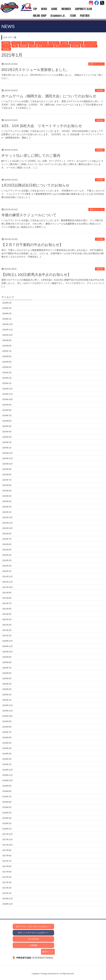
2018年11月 (8, 775)
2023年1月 (7, 512)
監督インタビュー (45, 46)
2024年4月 (7, 432)
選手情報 (6, 49)
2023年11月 (8, 458)
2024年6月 (7, 421)
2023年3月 (7, 501)
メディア (6, 46)
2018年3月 (7, 818)
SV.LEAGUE (33, 939)
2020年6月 (7, 673)
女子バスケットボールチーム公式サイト (33, 926)
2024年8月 (7, 410)
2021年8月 (7, 598)
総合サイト (48, 952)
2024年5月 (7, 426)
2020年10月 (8, 652)
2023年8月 (7, 475)
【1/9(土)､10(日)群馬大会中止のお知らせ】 (36, 275)
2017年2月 (7, 888)
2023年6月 (7, 485)
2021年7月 (7, 603)
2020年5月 (7, 678)
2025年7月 (7, 351)
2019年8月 (7, 727)
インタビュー (28, 43)
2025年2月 (7, 378)
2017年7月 (7, 861)
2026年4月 (7, 303)
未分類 (33, 46)
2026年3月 (7, 308)
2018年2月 (7, 823)
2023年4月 (7, 496)
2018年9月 (7, 786)
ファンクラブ (90, 43)
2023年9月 (7, 469)
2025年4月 (7, 367)
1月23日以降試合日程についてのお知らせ (35, 185)
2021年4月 (7, 619)
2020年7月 (7, 668)
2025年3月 (7, 373)
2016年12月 (8, 899)
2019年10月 (8, 716)
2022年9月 (7, 534)
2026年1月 (7, 319)
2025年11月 (8, 330)
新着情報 (23, 46)
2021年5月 (7, 614)
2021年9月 (7, 593)
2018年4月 (7, 813)
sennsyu (6, 43)
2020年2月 (7, 695)
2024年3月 (7, 437)
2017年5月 (7, 872)
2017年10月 (8, 845)
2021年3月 (7, 625)
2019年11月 (8, 711)
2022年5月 (7, 550)
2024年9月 (7, 405)
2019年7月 (7, 732)
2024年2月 (7, 442)
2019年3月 (7, 754)
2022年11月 (8, 523)
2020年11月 (8, 646)
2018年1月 (7, 829)
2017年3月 (7, 882)
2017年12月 (8, 834)
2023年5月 (7, 491)
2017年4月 (7, 877)
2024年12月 (8, 389)
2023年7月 (7, 480)
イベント (16, 43)
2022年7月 (7, 539)
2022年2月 (7, 566)
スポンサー (54, 43)
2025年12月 (8, 324)
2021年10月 (8, 587)
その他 (64, 43)
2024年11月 (8, 394)
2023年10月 (8, 464)
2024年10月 (8, 399)
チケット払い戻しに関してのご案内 (31, 156)
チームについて (76, 43)
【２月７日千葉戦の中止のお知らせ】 (32, 245)
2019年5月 (7, 743)
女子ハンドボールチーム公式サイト (33, 933)
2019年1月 (7, 764)
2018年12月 (8, 770)
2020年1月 (7, 700)
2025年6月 (7, 356)
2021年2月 (7, 630)
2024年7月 (7, 415)
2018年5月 (7, 807)
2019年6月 (7, 738)
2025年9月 (7, 340)
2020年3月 (7, 689)
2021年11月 (8, 582)
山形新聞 (33, 945)
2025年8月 (7, 346)
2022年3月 (7, 560)
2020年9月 (7, 657)
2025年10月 (8, 335)
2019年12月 (8, 705)
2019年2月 (7, 759)
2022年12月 (8, 517)
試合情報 (76, 46)
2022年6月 (7, 544)
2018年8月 (7, 791)
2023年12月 (8, 453)
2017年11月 (8, 839)
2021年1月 (7, 636)
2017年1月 (7, 893)
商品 (15, 46)
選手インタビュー (89, 46)
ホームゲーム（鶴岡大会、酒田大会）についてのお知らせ (49, 96)
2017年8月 (7, 856)
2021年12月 (8, 576)
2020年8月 (7, 662)
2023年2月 (7, 507)
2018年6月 (7, 802)
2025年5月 (7, 362)
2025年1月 (7, 383)
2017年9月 (7, 850)
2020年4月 (7, 684)
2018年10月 (8, 780)
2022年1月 (7, 571)
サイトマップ (41, 43)
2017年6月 (7, 866)
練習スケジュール (62, 46)
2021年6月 (7, 609)
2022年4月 (7, 555)
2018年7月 (7, 797)
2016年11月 (8, 904)
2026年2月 (7, 314)
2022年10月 (8, 528)
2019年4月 (7, 748)
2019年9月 (7, 721)
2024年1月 (7, 448)
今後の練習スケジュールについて (29, 215)
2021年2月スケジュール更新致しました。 (36, 70)
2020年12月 (8, 641)
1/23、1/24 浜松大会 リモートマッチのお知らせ (42, 126)
